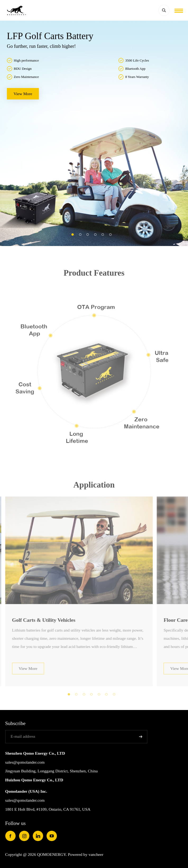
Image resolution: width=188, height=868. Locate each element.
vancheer (96, 854)
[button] (73, 235)
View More (28, 676)
